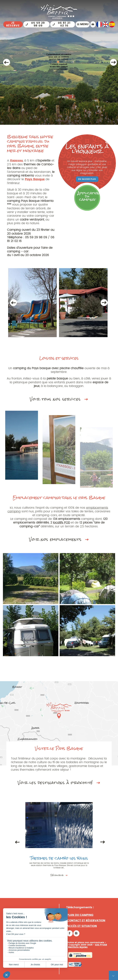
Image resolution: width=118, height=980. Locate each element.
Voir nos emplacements (59, 542)
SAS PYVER (101, 948)
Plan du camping (80, 919)
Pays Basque (35, 179)
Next (104, 303)
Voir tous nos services (59, 402)
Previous (14, 303)
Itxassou (16, 161)
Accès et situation (82, 930)
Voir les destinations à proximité (59, 785)
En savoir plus (87, 179)
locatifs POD (62, 525)
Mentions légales (78, 951)
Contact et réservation (86, 924)
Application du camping (88, 196)
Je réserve (13, 24)
